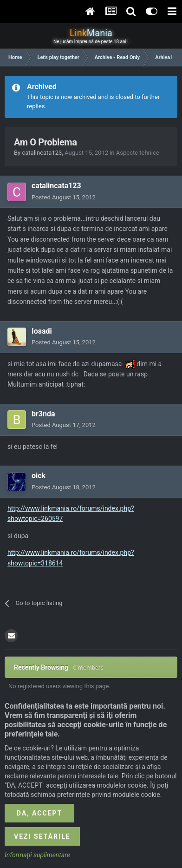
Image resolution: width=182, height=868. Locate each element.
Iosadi (42, 331)
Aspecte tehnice (138, 153)
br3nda (43, 414)
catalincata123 (42, 153)
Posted (64, 197)
